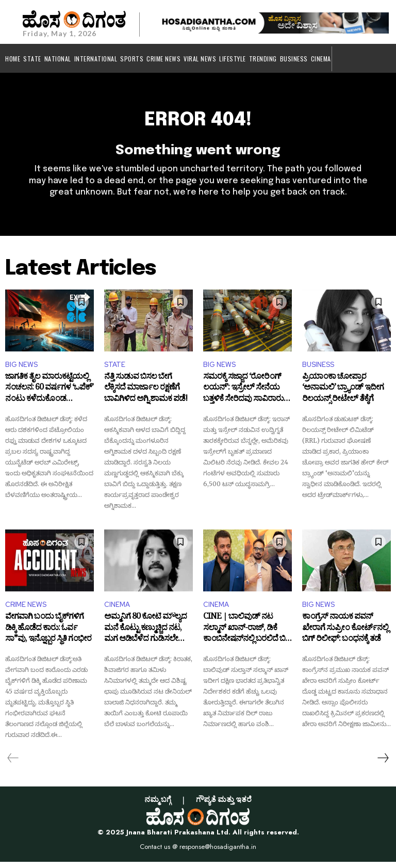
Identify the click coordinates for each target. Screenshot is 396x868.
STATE (115, 371)
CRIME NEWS (26, 611)
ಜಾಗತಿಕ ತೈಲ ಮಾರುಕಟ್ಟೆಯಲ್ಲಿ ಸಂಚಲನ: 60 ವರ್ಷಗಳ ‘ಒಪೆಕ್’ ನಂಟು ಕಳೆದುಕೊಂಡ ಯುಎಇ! (49, 396)
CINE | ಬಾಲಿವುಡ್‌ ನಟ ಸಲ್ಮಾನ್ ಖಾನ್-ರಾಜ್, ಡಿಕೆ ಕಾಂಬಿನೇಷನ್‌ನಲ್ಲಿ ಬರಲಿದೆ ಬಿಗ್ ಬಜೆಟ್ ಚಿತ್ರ (247, 637)
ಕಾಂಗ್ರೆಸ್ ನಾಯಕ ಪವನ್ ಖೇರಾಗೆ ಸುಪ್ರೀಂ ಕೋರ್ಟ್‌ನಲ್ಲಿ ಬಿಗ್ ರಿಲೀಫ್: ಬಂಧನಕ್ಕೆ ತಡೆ (345, 637)
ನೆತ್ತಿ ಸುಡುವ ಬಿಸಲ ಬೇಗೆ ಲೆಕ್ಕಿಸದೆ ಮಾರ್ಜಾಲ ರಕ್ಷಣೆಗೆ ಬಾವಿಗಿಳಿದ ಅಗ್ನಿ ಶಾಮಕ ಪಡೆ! (146, 396)
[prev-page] (13, 764)
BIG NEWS (21, 371)
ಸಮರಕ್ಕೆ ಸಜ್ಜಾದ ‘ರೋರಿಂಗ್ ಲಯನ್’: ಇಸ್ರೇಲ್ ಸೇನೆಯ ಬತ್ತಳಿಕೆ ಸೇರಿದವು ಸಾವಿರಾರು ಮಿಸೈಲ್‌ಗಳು (243, 396)
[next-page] (383, 764)
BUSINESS (318, 371)
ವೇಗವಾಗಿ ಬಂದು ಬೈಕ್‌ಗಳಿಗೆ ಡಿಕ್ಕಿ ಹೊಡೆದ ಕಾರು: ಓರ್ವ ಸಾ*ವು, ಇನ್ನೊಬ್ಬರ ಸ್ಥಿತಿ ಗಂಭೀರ (48, 637)
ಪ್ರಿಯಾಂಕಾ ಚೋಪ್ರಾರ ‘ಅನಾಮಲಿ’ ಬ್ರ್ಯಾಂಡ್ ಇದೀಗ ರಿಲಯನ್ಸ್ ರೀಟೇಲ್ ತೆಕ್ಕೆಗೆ (343, 396)
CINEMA (117, 611)
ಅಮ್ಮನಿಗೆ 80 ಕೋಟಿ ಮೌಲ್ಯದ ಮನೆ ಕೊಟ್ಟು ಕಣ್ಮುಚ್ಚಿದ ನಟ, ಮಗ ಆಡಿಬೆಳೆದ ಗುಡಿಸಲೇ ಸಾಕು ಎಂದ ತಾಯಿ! (145, 637)
